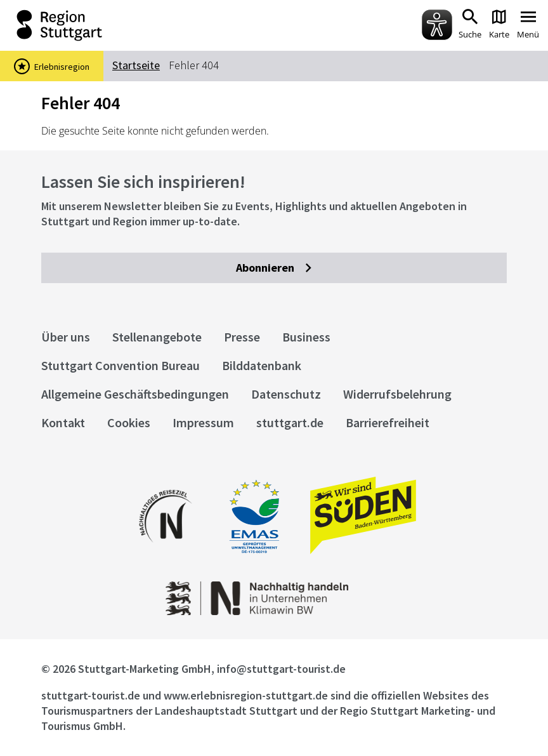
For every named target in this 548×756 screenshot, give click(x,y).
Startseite (136, 65)
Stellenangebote (157, 337)
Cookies (129, 422)
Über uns (66, 337)
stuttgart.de (290, 422)
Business (306, 337)
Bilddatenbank (262, 365)
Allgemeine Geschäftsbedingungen (135, 394)
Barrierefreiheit (388, 422)
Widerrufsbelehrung (397, 394)
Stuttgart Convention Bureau (121, 365)
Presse (242, 337)
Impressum (203, 422)
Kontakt (63, 422)
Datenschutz (286, 394)
